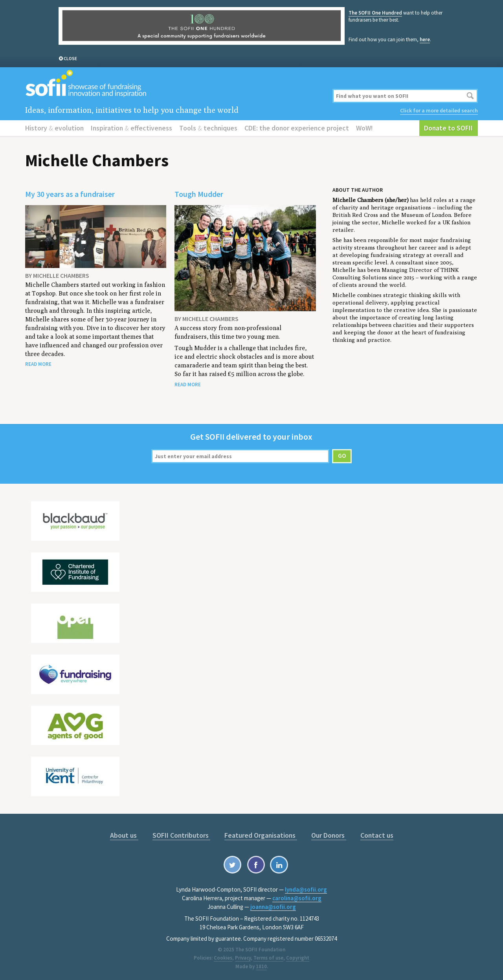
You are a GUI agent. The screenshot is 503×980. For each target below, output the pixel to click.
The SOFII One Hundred (375, 13)
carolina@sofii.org (297, 898)
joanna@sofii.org (273, 907)
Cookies (223, 958)
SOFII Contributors (181, 835)
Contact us (377, 835)
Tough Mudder (199, 194)
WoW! (364, 128)
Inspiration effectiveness (131, 128)
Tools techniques (208, 128)
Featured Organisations (261, 835)
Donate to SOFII (448, 128)
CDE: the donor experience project (297, 128)
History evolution (54, 128)
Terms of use (268, 958)
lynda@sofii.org (306, 889)
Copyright (298, 958)
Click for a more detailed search (439, 110)
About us (124, 835)
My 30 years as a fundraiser (70, 194)
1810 (261, 966)
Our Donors (329, 835)
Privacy (243, 958)
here (425, 39)
